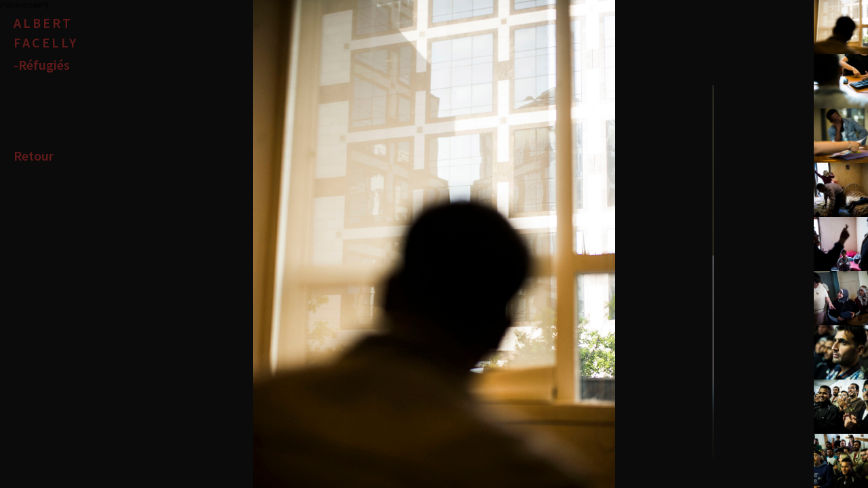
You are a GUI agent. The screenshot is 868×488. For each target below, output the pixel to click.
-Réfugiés (42, 65)
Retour (34, 156)
